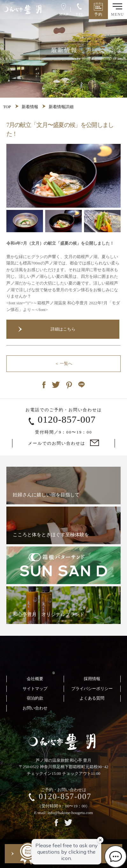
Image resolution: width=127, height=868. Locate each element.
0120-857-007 (67, 419)
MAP (63, 10)
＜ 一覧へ (63, 364)
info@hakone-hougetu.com (70, 813)
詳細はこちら (63, 329)
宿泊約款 (35, 698)
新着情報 (30, 107)
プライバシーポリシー (92, 689)
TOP (7, 107)
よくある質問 (92, 698)
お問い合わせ (35, 708)
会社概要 (35, 679)
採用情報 (92, 679)
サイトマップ (35, 689)
